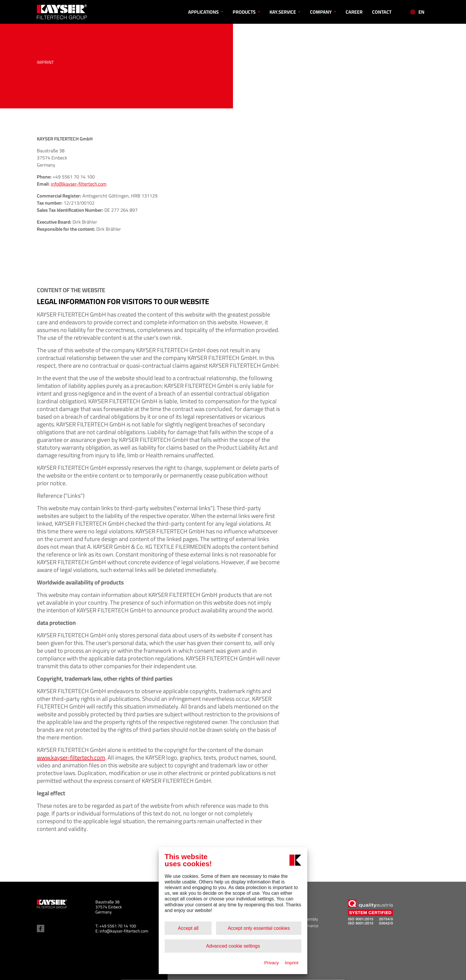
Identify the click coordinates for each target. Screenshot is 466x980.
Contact (382, 12)
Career (354, 12)
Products (245, 12)
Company (321, 12)
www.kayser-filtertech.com (71, 757)
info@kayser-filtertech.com (79, 184)
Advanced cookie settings (233, 946)
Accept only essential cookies (259, 928)
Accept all (188, 928)
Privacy (271, 963)
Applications (204, 12)
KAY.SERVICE (283, 12)
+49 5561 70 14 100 (118, 926)
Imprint (292, 963)
